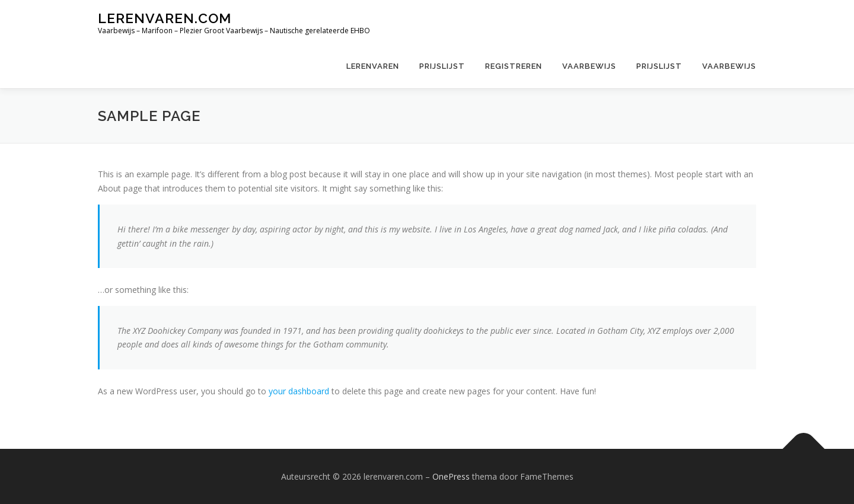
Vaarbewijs (589, 66)
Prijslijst (442, 66)
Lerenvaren (373, 66)
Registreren (514, 66)
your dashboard (299, 391)
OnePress (451, 476)
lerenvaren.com (165, 18)
